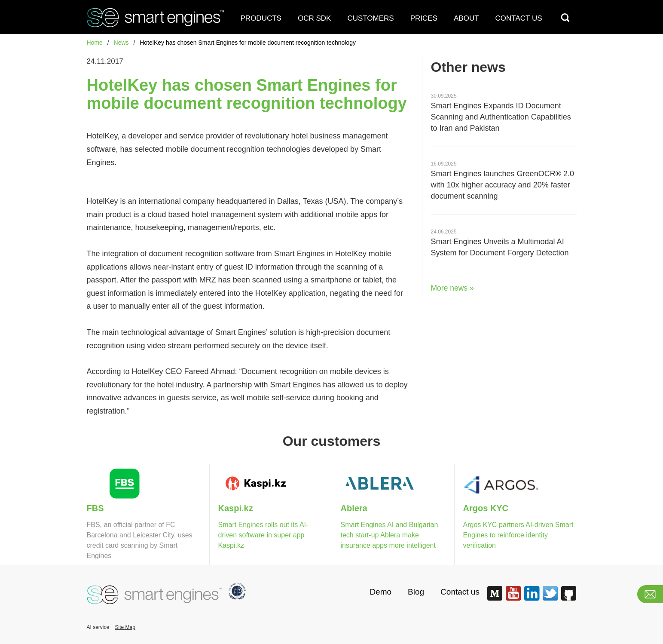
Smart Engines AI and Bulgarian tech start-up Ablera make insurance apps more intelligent (390, 535)
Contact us (460, 592)
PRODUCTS (261, 18)
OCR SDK (314, 18)
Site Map (125, 627)
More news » (452, 288)
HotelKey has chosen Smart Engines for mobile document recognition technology (248, 43)
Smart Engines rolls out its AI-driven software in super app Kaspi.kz (263, 535)
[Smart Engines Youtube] (513, 599)
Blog (416, 592)
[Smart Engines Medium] (494, 599)
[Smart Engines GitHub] (568, 599)
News (121, 43)
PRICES (424, 18)
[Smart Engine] (152, 16)
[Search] (565, 17)
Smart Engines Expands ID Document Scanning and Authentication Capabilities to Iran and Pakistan (501, 117)
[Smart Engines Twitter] (550, 599)
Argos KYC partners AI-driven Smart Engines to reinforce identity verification (518, 535)
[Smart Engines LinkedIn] (531, 599)
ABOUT (466, 18)
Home (95, 43)
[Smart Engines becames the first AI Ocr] (234, 590)
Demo (380, 592)
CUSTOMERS (370, 18)
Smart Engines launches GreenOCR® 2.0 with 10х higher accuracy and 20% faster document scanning (503, 185)
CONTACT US (519, 18)
